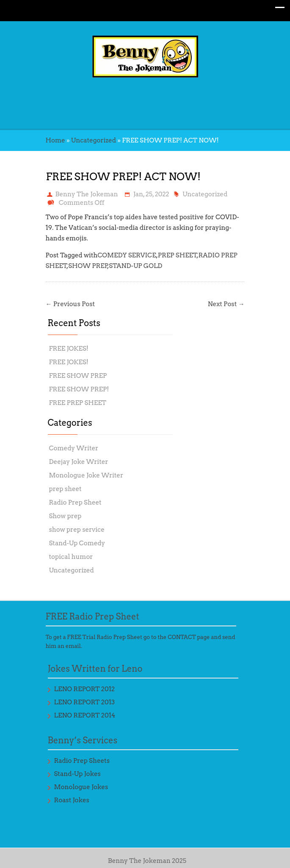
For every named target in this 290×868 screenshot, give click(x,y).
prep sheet (65, 489)
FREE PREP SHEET (78, 403)
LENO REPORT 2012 (85, 689)
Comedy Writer (74, 448)
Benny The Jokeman (87, 194)
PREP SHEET (178, 255)
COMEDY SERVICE (127, 255)
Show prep (65, 516)
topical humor (71, 557)
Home (55, 140)
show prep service (77, 530)
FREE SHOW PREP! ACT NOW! (124, 177)
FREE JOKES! (69, 349)
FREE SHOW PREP (78, 376)
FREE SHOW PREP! (79, 389)
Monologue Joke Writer (86, 475)
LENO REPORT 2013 (85, 702)
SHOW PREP (88, 266)
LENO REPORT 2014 (85, 715)
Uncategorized (94, 140)
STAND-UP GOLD (135, 266)
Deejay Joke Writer (79, 462)
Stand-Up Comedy (77, 543)
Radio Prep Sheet (75, 502)
